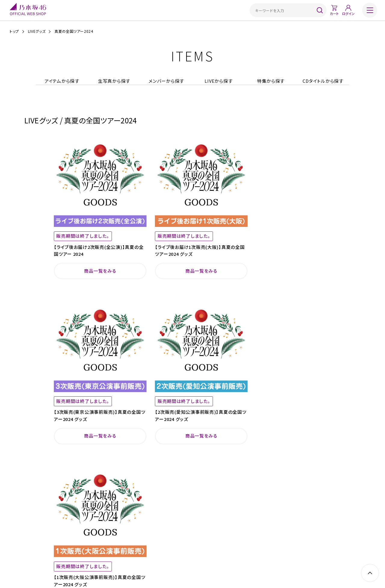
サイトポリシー (247, 543)
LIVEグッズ (37, 31)
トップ (14, 31)
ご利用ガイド (110, 543)
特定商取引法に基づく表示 (171, 543)
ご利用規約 (135, 543)
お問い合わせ (275, 543)
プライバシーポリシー (213, 543)
